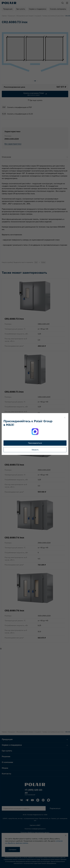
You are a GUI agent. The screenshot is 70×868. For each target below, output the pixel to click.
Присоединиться (35, 443)
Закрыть (35, 450)
